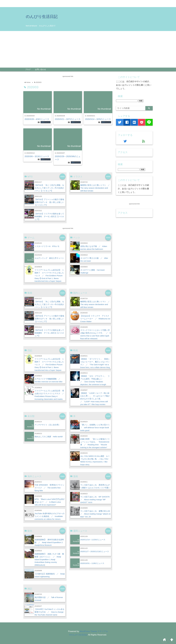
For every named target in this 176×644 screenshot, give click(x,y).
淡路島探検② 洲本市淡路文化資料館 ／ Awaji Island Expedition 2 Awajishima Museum (49, 542)
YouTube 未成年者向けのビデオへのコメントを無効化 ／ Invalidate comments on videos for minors (49, 516)
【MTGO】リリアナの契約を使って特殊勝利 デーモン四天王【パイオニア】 (49, 216)
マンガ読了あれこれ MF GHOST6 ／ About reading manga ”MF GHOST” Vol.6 (96, 500)
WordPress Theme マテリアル (94, 631)
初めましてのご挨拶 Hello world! (49, 437)
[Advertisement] (88, 49)
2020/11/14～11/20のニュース (93, 540)
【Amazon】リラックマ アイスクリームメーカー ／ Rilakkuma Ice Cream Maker (95, 319)
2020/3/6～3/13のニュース (37, 156)
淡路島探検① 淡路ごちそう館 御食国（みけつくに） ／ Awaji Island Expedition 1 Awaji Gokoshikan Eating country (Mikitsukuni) (49, 559)
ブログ (28, 69)
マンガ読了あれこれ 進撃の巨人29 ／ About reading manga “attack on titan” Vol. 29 (96, 514)
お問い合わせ (40, 69)
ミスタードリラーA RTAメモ (47, 246)
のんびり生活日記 (42, 16)
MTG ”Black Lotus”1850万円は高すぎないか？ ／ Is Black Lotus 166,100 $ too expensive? (50, 502)
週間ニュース (46, 122)
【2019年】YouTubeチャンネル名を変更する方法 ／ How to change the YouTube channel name (49, 612)
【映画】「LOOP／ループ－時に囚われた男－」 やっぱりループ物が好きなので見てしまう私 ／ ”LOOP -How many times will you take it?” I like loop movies (95, 399)
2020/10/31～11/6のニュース (92, 563)
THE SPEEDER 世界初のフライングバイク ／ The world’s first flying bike (49, 488)
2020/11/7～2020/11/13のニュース (95, 551)
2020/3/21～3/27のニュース (68, 119)
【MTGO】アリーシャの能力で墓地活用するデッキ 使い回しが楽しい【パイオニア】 (49, 202)
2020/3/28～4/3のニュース (37, 119)
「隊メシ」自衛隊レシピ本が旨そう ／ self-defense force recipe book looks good (96, 428)
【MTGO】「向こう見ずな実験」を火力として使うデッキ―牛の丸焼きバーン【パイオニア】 (49, 188)
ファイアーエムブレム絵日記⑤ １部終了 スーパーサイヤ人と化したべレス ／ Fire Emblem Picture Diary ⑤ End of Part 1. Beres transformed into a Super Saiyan (49, 276)
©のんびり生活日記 (78, 635)
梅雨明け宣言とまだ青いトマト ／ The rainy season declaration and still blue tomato (96, 188)
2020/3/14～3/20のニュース (98, 119)
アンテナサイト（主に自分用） (47, 425)
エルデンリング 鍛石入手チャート (49, 258)
